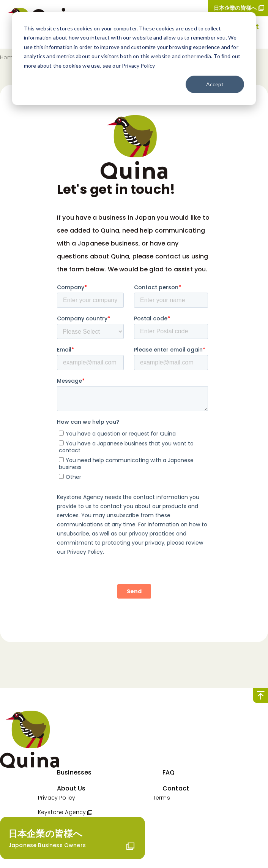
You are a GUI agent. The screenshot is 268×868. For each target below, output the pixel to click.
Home (8, 57)
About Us (71, 788)
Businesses (74, 772)
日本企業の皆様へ (235, 8)
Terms (162, 798)
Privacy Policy (57, 798)
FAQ (169, 772)
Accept (215, 84)
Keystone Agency (62, 812)
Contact (176, 788)
